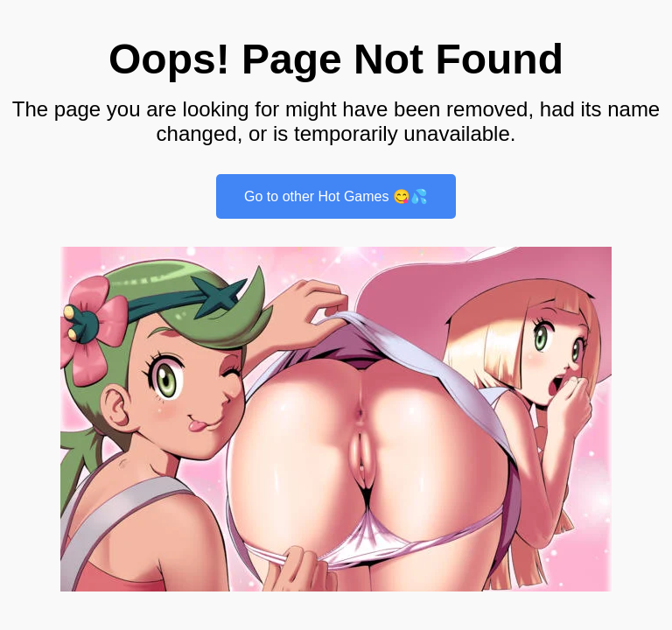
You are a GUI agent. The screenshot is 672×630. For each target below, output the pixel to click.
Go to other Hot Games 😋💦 (336, 196)
